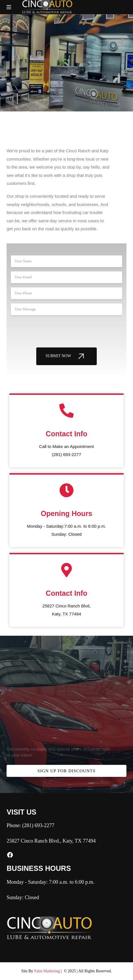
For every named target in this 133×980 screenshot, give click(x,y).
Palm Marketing (47, 971)
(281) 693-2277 (38, 825)
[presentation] (54, 331)
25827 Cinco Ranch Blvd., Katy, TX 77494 (51, 841)
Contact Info (66, 434)
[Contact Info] (66, 411)
